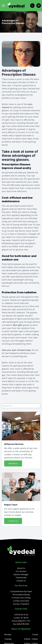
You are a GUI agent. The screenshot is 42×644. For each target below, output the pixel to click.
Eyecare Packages (21, 574)
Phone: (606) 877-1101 (21, 621)
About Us (21, 568)
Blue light (18, 325)
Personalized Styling (21, 595)
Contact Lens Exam (21, 601)
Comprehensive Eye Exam (21, 591)
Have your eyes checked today (16, 350)
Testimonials (21, 578)
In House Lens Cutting (21, 598)
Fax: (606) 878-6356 (21, 624)
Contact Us (13, 521)
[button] (3, 6)
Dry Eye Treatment (21, 604)
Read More (13, 463)
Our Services (21, 571)
